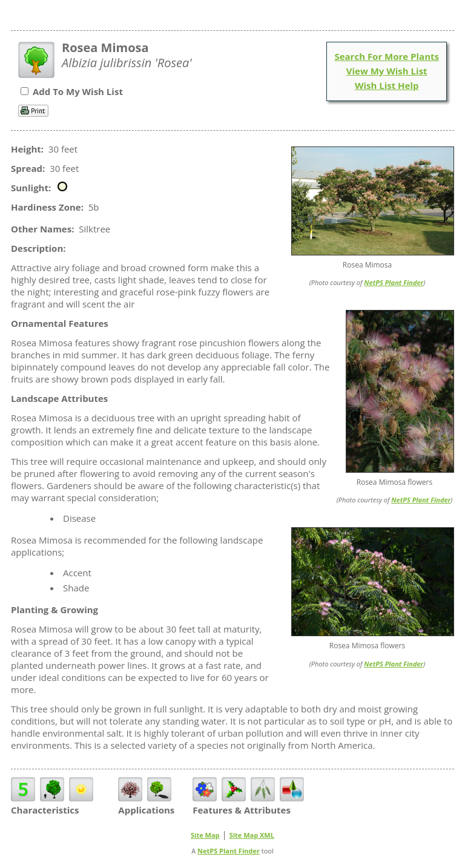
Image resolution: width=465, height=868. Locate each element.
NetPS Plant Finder (394, 282)
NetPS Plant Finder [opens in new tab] (229, 851)
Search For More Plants (387, 56)
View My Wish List (387, 71)
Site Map (205, 835)
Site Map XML (252, 835)
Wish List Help (387, 85)
